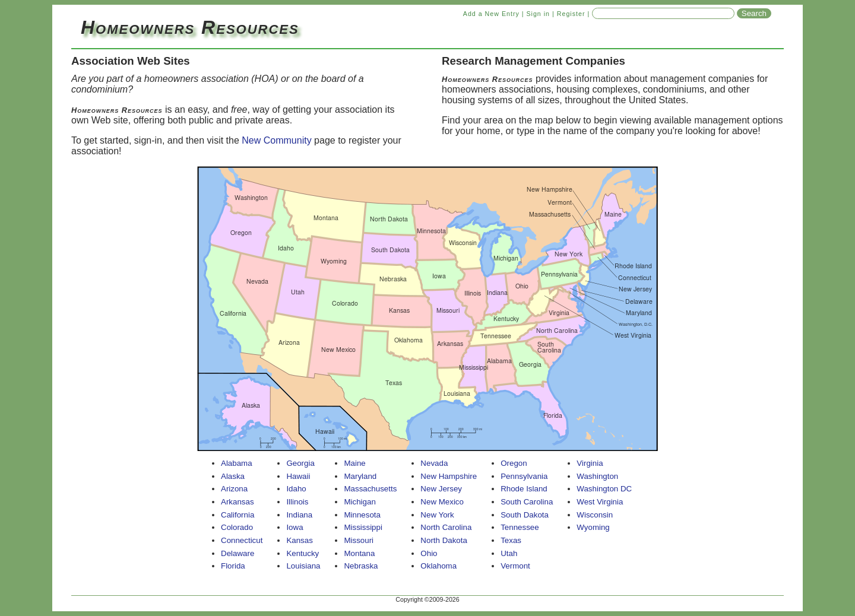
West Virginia (600, 502)
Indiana (299, 515)
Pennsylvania (524, 476)
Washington (597, 476)
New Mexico (442, 502)
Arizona (234, 489)
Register (571, 14)
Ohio (429, 553)
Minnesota (362, 515)
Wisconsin (595, 515)
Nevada (434, 463)
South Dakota (525, 515)
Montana (359, 553)
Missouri (359, 540)
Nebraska (361, 566)
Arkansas (237, 502)
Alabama (237, 463)
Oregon (514, 463)
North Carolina (446, 527)
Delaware (237, 553)
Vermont (515, 566)
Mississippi (363, 527)
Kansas (299, 540)
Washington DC (604, 489)
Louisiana (303, 566)
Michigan (360, 502)
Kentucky (303, 553)
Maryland (360, 476)
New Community (276, 140)
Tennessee (520, 527)
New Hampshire (449, 476)
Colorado (237, 527)
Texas (511, 540)
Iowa (294, 527)
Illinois (297, 502)
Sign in (538, 14)
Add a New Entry (491, 14)
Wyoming (593, 527)
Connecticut (242, 540)
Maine (354, 463)
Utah (509, 553)
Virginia (590, 463)
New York (437, 515)
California (237, 515)
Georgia (300, 463)
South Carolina (527, 502)
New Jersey (441, 489)
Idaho (296, 489)
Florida (233, 566)
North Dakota (444, 540)
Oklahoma (438, 566)
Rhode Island (524, 489)
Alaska (233, 476)
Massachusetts (370, 489)
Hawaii (298, 476)
